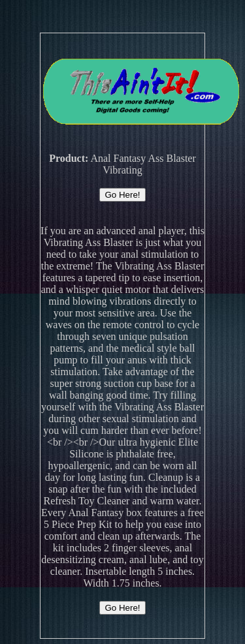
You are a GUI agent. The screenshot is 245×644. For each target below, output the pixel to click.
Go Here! (122, 195)
